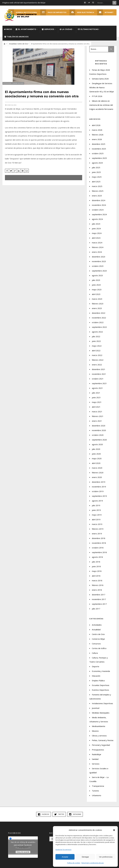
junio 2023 (96, 287)
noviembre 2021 (99, 376)
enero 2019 (97, 536)
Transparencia (98, 788)
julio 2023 (96, 282)
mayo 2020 (97, 461)
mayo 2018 (97, 573)
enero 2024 (97, 254)
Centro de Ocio (23, 46)
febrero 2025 (98, 193)
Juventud (96, 710)
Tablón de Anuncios (16, 39)
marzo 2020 (97, 470)
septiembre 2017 (99, 606)
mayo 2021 (97, 404)
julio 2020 (96, 451)
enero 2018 (97, 592)
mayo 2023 (97, 292)
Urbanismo (97, 797)
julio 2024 (96, 226)
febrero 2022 (98, 362)
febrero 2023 (98, 306)
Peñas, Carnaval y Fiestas (103, 742)
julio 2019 (96, 507)
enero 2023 (97, 310)
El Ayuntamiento (26, 31)
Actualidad (13, 46)
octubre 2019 (98, 493)
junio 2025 (96, 174)
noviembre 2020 (99, 432)
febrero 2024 (98, 249)
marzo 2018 (97, 583)
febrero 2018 (98, 587)
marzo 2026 (97, 132)
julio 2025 (96, 170)
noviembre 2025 (99, 151)
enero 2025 (97, 198)
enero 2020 (97, 479)
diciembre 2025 (99, 146)
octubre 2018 (98, 550)
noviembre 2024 (99, 207)
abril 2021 (96, 409)
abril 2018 (96, 578)
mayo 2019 (97, 517)
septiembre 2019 (99, 498)
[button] (114, 830)
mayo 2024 (97, 235)
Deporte (96, 669)
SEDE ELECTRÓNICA (82, 12)
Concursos (96, 646)
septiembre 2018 (99, 554)
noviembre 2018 (99, 545)
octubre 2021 (98, 381)
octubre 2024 (98, 212)
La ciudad (66, 31)
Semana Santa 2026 (100, 81)
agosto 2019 (97, 503)
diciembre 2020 (99, 428)
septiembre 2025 (99, 160)
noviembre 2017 (99, 601)
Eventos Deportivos (100, 692)
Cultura (95, 655)
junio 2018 (96, 568)
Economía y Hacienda (101, 673)
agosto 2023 (97, 278)
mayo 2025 (97, 179)
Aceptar (65, 857)
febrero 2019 (98, 531)
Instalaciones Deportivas (102, 705)
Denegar (85, 857)
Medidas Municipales (101, 715)
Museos (95, 733)
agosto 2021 (97, 390)
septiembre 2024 (99, 217)
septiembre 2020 (99, 442)
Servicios (48, 31)
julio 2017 (96, 611)
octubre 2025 (98, 155)
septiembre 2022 (99, 329)
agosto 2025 (97, 165)
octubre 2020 (98, 437)
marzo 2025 (97, 188)
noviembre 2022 (99, 320)
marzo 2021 (97, 414)
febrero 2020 (98, 475)
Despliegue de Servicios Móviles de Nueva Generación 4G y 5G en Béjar (102, 90)
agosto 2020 (97, 446)
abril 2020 (96, 465)
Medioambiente (99, 728)
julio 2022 (96, 339)
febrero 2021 (98, 418)
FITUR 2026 (97, 98)
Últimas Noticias (88, 31)
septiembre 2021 (99, 385)
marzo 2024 (97, 245)
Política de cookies (74, 863)
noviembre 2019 (99, 489)
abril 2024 (96, 240)
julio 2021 (96, 395)
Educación (96, 678)
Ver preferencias (106, 857)
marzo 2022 (97, 357)
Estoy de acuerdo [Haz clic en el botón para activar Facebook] (23, 854)
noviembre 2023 (99, 263)
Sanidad (95, 761)
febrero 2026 (98, 137)
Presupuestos (98, 752)
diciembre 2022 (99, 315)
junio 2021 (96, 400)
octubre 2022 (98, 324)
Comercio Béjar (98, 641)
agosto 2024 (97, 221)
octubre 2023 (98, 268)
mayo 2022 (97, 348)
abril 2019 (96, 522)
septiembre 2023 (99, 273)
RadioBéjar (97, 756)
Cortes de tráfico (99, 650)
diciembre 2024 (99, 202)
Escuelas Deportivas (101, 687)
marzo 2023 (97, 301)
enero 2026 (97, 141)
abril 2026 (96, 127)
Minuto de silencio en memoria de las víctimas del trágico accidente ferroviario (101, 107)
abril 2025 (96, 184)
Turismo (95, 793)
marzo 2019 (97, 526)
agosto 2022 (97, 334)
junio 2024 (96, 231)
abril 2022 (96, 353)
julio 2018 (96, 564)
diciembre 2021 (99, 371)
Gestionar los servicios (63, 850)
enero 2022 (97, 367)
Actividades (97, 627)
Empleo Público (98, 683)
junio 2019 (96, 512)
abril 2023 (96, 296)
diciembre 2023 (99, 259)
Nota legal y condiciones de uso (93, 863)
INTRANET (105, 12)
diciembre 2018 (99, 540)
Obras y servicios (99, 738)
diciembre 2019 (99, 484)
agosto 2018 (97, 559)
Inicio (8, 31)
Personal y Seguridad (101, 747)
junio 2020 (96, 456)
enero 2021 (97, 423)
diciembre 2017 (99, 597)
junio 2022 (96, 343)
